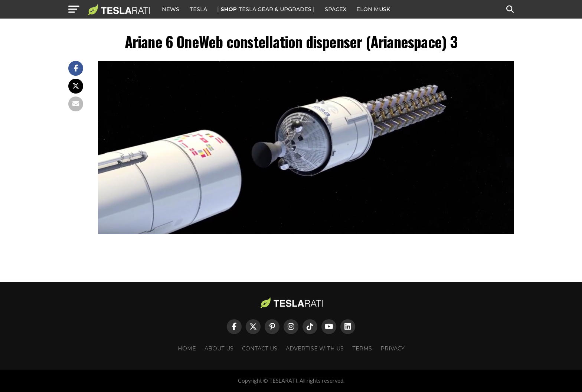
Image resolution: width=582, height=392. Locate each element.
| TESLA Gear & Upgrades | (266, 9)
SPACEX (336, 9)
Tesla (198, 9)
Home (187, 349)
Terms (362, 349)
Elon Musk (373, 9)
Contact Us (260, 349)
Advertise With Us (315, 349)
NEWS (171, 9)
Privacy (393, 349)
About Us (219, 349)
